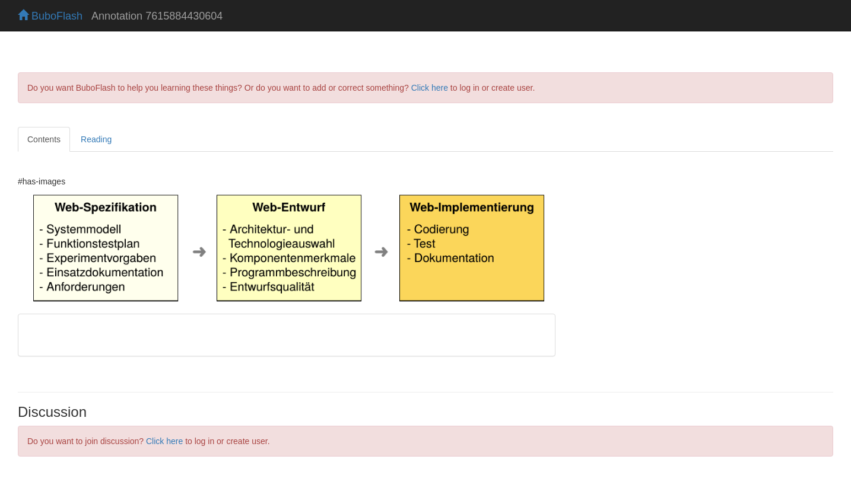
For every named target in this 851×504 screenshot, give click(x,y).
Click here (430, 88)
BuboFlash (50, 16)
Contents (44, 139)
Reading (96, 139)
